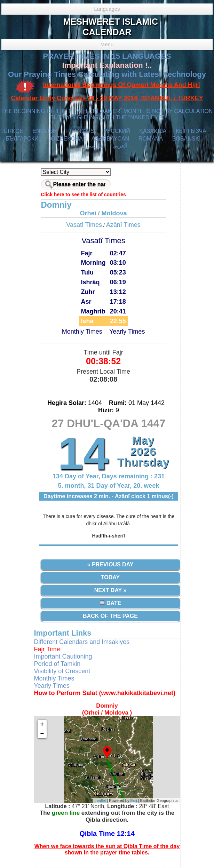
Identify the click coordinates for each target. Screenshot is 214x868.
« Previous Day (110, 564)
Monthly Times (82, 332)
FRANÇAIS (80, 131)
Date (110, 603)
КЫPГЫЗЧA (191, 131)
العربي (120, 146)
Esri (134, 801)
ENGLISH (45, 131)
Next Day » (110, 590)
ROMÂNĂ (151, 139)
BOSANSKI (187, 139)
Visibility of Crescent (62, 671)
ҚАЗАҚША (153, 131)
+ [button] (42, 724)
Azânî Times (123, 225)
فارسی (95, 146)
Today (110, 577)
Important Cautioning (63, 656)
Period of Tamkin (57, 664)
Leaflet (100, 801)
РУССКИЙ (117, 131)
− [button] (42, 734)
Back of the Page (110, 616)
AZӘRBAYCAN (110, 139)
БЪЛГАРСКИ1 (23, 139)
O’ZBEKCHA (67, 139)
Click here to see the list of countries (84, 194)
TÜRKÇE (12, 131)
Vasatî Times (84, 225)
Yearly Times (127, 332)
